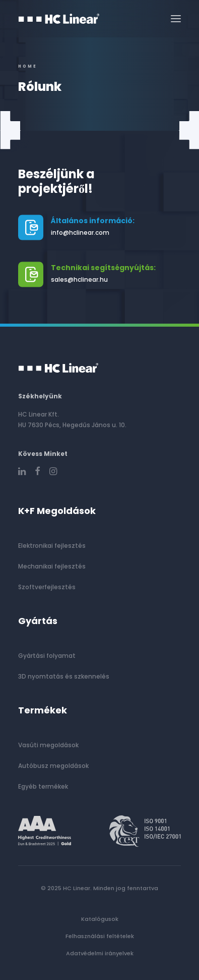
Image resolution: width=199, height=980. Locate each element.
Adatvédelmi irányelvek (100, 953)
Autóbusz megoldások (53, 766)
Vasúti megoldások (48, 745)
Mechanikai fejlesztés (52, 566)
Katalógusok (100, 919)
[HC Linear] (59, 19)
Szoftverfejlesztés (47, 587)
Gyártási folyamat (47, 656)
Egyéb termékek (43, 786)
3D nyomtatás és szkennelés (64, 676)
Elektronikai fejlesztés (52, 546)
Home (28, 66)
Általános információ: (93, 221)
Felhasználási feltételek (100, 936)
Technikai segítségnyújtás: (103, 268)
